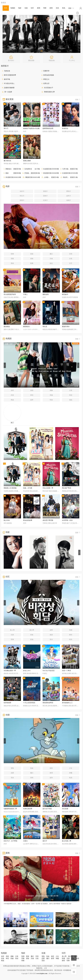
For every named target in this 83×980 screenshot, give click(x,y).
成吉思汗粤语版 (48, 520)
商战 (12, 400)
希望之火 (46, 79)
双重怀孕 (46, 71)
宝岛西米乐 (28, 169)
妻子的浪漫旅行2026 (50, 173)
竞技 (12, 778)
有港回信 (65, 128)
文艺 (71, 263)
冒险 (32, 259)
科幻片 (22, 196)
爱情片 (69, 191)
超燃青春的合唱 (48, 128)
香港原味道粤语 (48, 703)
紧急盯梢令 (66, 327)
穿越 (51, 395)
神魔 (71, 773)
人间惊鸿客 (48, 177)
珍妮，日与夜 (28, 488)
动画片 (69, 200)
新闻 (39, 8)
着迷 (7, 173)
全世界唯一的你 (67, 520)
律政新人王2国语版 (10, 488)
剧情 (51, 8)
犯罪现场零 (7, 703)
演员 (57, 8)
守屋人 (25, 294)
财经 (71, 635)
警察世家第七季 (49, 92)
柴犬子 (45, 841)
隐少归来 (7, 520)
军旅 (51, 400)
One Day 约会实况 (49, 671)
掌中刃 (6, 128)
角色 (64, 8)
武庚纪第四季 (28, 809)
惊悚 (12, 254)
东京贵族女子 (49, 88)
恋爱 (12, 773)
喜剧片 (45, 191)
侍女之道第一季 (48, 488)
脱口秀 (32, 630)
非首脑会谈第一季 (10, 671)
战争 (32, 400)
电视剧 (13, 8)
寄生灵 (45, 327)
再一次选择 (8, 92)
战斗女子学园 (47, 809)
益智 (51, 778)
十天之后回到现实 (29, 703)
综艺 (32, 8)
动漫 (26, 8)
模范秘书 (65, 294)
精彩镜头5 (27, 327)
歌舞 (32, 263)
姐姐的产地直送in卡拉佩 (31, 128)
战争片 (69, 196)
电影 (20, 8)
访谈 (12, 635)
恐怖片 (45, 196)
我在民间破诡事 (68, 177)
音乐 (51, 639)
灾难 (51, 259)
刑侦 (71, 395)
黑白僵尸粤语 (67, 488)
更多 (71, 8)
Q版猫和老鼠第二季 (10, 809)
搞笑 (51, 768)
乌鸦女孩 (7, 71)
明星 (45, 8)
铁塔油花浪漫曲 (49, 75)
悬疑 (32, 254)
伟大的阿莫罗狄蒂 (10, 294)
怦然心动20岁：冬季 (32, 177)
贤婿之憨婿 (27, 161)
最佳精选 (7, 327)
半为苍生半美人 (9, 83)
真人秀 (12, 630)
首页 (6, 8)
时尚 (71, 639)
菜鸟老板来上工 (67, 703)
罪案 (12, 259)
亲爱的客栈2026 (11, 177)
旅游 (51, 635)
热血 (32, 768)
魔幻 (51, 254)
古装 (71, 259)
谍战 (71, 400)
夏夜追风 (46, 294)
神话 (32, 395)
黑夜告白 (9, 169)
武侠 (12, 395)
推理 (51, 773)
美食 (32, 635)
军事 (12, 639)
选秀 (51, 630)
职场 (32, 639)
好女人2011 (27, 671)
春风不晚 (7, 79)
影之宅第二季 (67, 841)
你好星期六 (66, 173)
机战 (71, 778)
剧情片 (22, 200)
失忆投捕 (65, 809)
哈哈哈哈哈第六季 (49, 169)
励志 (51, 263)
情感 (71, 630)
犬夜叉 (25, 841)
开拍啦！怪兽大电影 (31, 173)
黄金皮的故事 (28, 520)
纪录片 (45, 200)
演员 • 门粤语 (66, 671)
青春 (12, 263)
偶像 (51, 390)
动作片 (22, 191)
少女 (71, 768)
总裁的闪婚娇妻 (9, 88)
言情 (71, 254)
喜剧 (32, 390)
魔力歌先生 (7, 161)
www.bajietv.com (42, 973)
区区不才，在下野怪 (10, 841)
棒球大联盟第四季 (10, 75)
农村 (12, 390)
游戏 (32, 778)
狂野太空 (46, 83)
